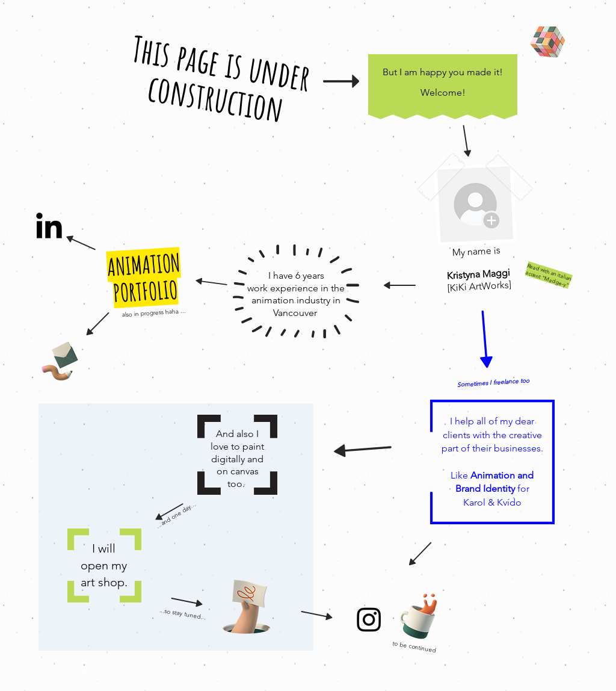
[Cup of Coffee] (424, 614)
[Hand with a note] (246, 607)
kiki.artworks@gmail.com (79, 670)
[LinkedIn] (49, 228)
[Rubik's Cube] (548, 42)
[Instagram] (369, 619)
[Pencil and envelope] (59, 359)
